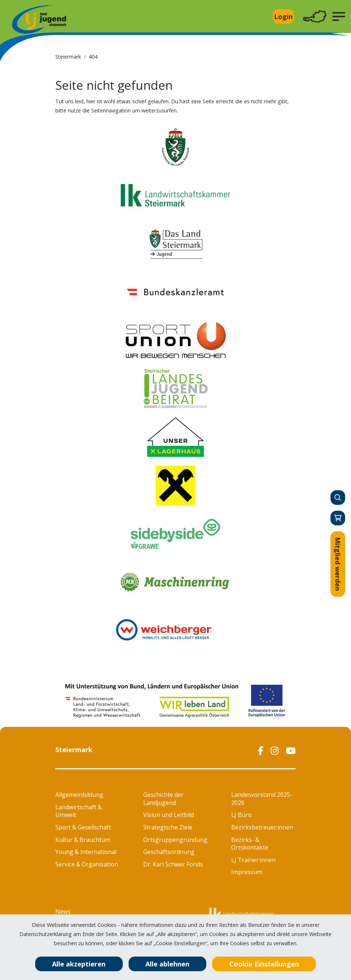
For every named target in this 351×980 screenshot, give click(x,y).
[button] (339, 16)
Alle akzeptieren (79, 964)
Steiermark (68, 57)
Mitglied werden (338, 564)
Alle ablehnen (167, 964)
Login (283, 16)
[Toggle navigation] (315, 17)
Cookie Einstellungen (264, 964)
